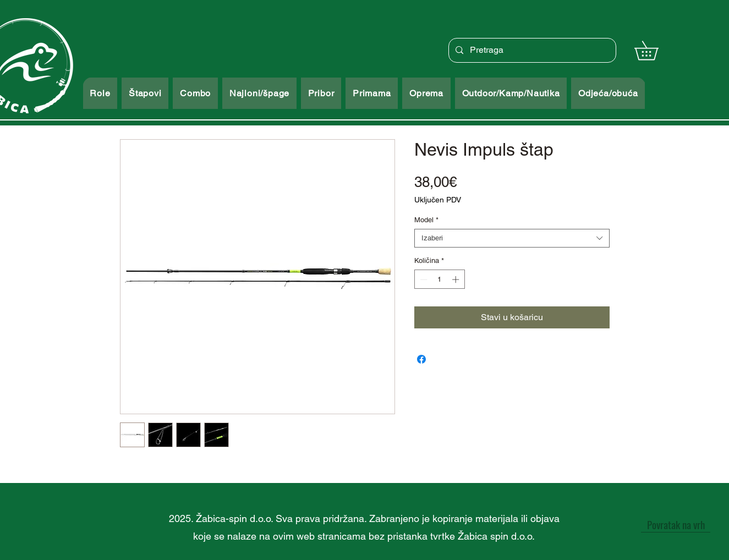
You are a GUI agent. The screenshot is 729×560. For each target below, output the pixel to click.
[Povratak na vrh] (676, 524)
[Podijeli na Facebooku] (421, 359)
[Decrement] (423, 279)
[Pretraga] (531, 50)
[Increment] (457, 279)
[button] (656, 50)
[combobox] (512, 238)
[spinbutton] (439, 279)
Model (426, 220)
